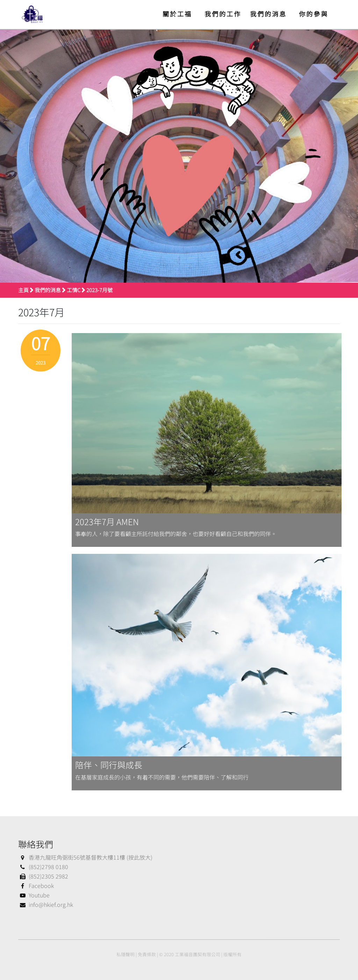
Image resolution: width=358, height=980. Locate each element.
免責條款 (147, 954)
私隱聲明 (126, 954)
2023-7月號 (99, 290)
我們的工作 (223, 14)
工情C (74, 290)
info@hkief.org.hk (46, 904)
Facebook (36, 886)
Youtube (34, 895)
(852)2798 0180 (43, 867)
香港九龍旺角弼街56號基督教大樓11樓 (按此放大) (85, 857)
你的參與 (314, 14)
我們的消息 (268, 14)
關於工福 (177, 14)
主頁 (23, 290)
